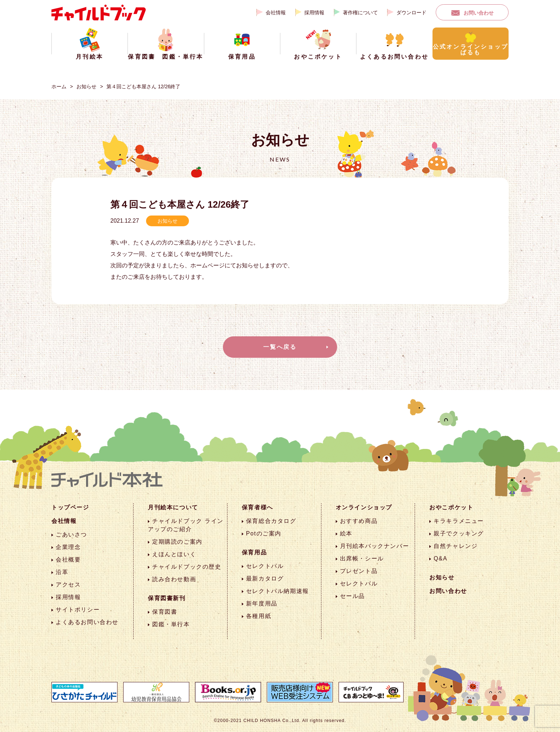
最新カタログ (265, 578)
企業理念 (68, 547)
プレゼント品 (359, 571)
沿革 (62, 572)
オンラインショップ (364, 507)
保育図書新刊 (167, 598)
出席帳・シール (362, 558)
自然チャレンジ (456, 546)
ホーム (59, 86)
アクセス (68, 585)
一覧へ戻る (280, 347)
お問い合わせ (479, 13)
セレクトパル (265, 566)
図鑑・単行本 (171, 624)
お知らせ (86, 86)
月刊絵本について (173, 507)
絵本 (346, 533)
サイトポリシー (78, 610)
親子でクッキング (459, 533)
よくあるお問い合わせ (87, 622)
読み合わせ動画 (174, 579)
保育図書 (165, 612)
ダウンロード (411, 13)
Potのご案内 (264, 533)
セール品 (352, 596)
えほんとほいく (174, 554)
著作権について (360, 13)
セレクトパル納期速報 (277, 591)
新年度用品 (262, 604)
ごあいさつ (71, 535)
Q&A (441, 558)
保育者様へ (257, 507)
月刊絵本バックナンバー (375, 546)
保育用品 (254, 552)
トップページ (70, 507)
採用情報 (314, 13)
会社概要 (68, 560)
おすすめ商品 (359, 521)
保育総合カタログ (271, 521)
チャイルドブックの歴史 (187, 567)
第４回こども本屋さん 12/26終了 (143, 86)
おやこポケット (451, 507)
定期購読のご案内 (177, 542)
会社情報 (276, 13)
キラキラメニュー (459, 521)
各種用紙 (259, 616)
